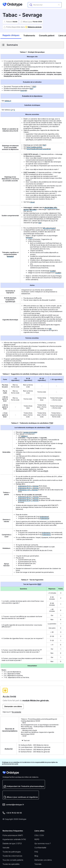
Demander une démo (43, 860)
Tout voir (27, 740)
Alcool (32, 202)
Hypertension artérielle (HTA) (14, 839)
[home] (12, 5)
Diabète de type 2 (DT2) (12, 843)
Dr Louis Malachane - (35, 747)
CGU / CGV (39, 835)
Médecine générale (35, 27)
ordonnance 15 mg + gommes (28, 499)
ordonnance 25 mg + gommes (28, 497)
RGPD (37, 839)
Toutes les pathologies (12, 852)
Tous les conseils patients (13, 860)
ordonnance (44, 516)
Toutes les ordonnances (12, 856)
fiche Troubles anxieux (34, 147)
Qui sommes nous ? (43, 843)
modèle (53, 271)
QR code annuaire (49, 228)
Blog (36, 856)
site (40, 223)
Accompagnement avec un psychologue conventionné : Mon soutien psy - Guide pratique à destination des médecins (40, 727)
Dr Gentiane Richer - (34, 752)
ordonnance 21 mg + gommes (28, 486)
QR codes (33, 209)
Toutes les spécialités (11, 864)
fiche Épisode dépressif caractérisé (39, 149)
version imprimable (30, 432)
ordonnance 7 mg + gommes (28, 490)
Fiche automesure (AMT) (13, 835)
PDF (34, 86)
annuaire (10, 256)
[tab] (11, 36)
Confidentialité (40, 848)
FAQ (36, 852)
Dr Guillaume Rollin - (34, 745)
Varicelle (6, 848)
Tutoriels (38, 864)
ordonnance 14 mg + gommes (28, 488)
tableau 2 (24, 436)
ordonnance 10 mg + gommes (28, 500)
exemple (24, 90)
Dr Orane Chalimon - (34, 750)
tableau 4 (8, 101)
